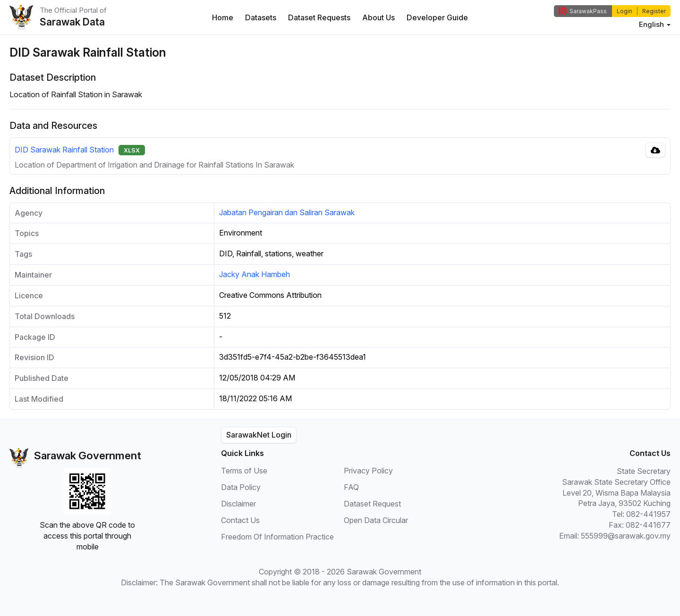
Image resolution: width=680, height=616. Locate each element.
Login (625, 11)
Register (654, 11)
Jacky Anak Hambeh (255, 274)
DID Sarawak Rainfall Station (64, 150)
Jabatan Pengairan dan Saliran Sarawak (287, 212)
